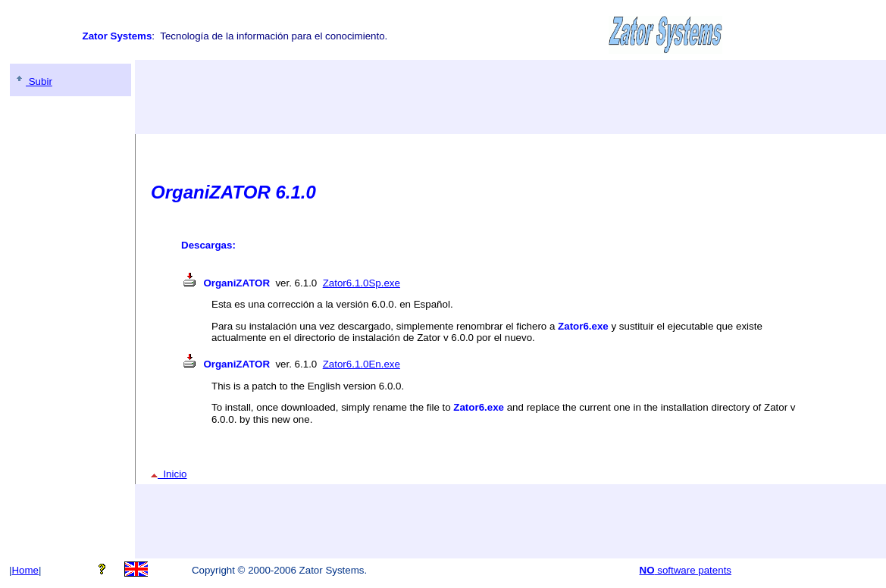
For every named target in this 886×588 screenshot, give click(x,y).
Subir (33, 81)
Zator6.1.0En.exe (362, 364)
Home (25, 570)
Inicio (169, 474)
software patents (686, 570)
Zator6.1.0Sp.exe (362, 283)
